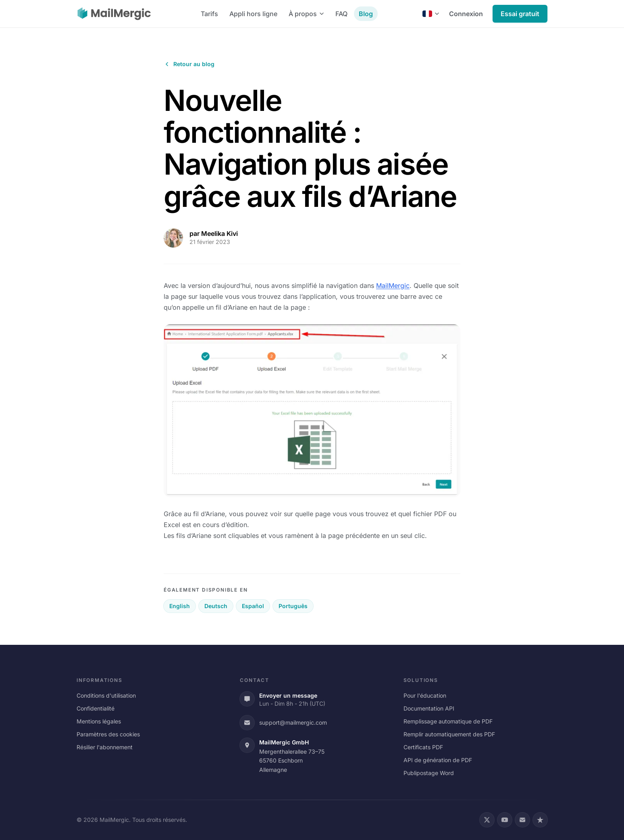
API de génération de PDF (438, 760)
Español (253, 606)
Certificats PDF (423, 747)
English (180, 606)
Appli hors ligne (253, 14)
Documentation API (429, 708)
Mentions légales (99, 721)
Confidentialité (96, 708)
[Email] (522, 820)
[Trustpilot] (540, 820)
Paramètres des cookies (108, 734)
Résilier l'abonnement (105, 747)
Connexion (466, 14)
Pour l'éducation (425, 695)
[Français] (431, 14)
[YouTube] (505, 820)
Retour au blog (189, 64)
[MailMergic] (114, 14)
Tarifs (209, 14)
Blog (366, 14)
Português (293, 606)
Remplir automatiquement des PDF (449, 734)
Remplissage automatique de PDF (448, 721)
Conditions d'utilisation (106, 695)
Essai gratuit (520, 14)
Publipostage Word (429, 773)
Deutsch (216, 606)
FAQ (341, 14)
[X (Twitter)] (487, 820)
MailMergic (393, 286)
